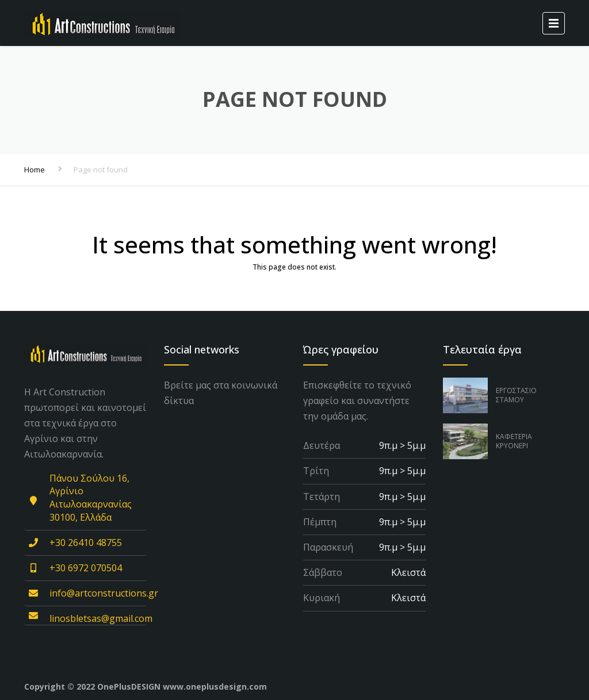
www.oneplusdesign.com (215, 686)
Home (35, 170)
